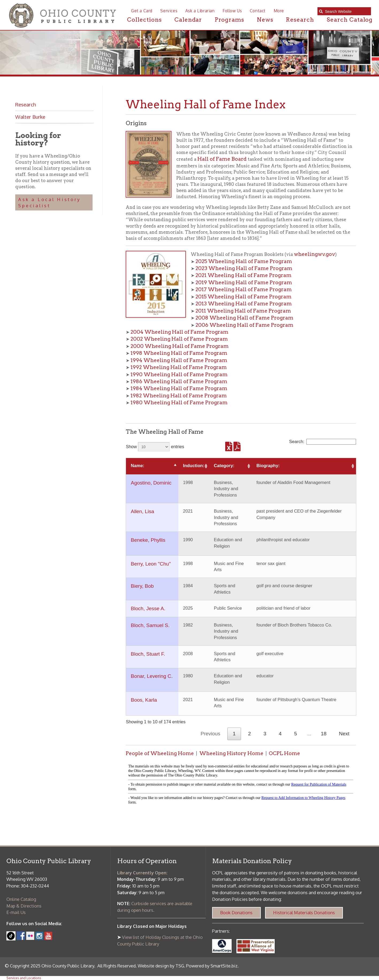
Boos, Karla (144, 700)
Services (169, 11)
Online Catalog (21, 899)
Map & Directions (24, 906)
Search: (323, 442)
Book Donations (236, 912)
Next (344, 734)
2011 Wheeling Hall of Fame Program (243, 311)
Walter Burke (30, 117)
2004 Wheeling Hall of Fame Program (179, 332)
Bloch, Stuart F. (148, 654)
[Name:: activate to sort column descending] (152, 466)
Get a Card (142, 11)
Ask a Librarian (200, 11)
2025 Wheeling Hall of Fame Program (244, 261)
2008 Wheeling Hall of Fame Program (244, 318)
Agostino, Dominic (151, 483)
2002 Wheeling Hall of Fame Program (179, 339)
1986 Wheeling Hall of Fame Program (179, 381)
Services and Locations (24, 978)
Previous (210, 734)
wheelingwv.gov (315, 254)
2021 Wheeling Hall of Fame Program (244, 275)
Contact (258, 11)
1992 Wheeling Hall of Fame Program (179, 367)
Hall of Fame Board (222, 159)
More (279, 11)
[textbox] (347, 11)
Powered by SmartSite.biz (212, 966)
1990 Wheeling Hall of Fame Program (179, 374)
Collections (144, 20)
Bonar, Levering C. (152, 676)
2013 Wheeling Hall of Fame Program (244, 304)
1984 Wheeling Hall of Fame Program (179, 388)
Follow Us (232, 11)
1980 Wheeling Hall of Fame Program (179, 403)
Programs (230, 20)
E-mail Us (16, 912)
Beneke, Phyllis (148, 540)
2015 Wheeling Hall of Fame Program (244, 297)
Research (300, 20)
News (265, 20)
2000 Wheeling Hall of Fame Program (180, 346)
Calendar (188, 20)
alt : (241, 785)
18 (324, 734)
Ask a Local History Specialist (49, 202)
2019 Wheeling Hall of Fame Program (244, 283)
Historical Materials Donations (304, 912)
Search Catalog (350, 20)
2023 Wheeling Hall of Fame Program (244, 268)
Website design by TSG (161, 966)
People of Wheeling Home (160, 753)
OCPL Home (284, 753)
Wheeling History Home (231, 753)
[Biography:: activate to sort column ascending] (304, 466)
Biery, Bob (142, 586)
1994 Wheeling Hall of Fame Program (179, 360)
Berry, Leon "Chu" (151, 564)
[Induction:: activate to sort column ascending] (194, 466)
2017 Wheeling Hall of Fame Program (244, 289)
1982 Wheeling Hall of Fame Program (179, 396)
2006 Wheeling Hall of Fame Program (244, 325)
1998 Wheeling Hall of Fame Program (179, 353)
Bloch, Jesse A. (148, 608)
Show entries (155, 447)
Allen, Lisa (142, 511)
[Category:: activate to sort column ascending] (230, 466)
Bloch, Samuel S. (150, 625)
